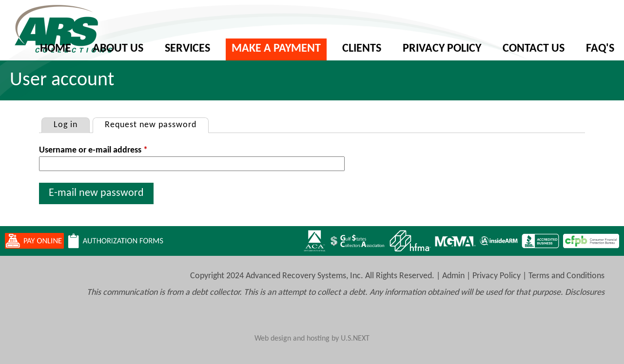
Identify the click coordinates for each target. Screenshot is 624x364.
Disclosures (585, 293)
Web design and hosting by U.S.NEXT (312, 339)
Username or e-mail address (93, 150)
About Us (118, 49)
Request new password (156, 124)
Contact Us (534, 49)
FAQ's (600, 49)
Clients (362, 49)
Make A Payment (276, 49)
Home (56, 49)
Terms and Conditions (566, 276)
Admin (453, 276)
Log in (66, 125)
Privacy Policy (442, 49)
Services (187, 49)
